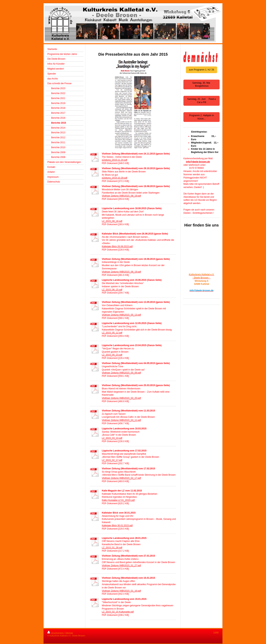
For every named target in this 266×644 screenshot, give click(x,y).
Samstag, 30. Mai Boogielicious (202, 84)
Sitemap (69, 633)
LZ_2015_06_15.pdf (112, 290)
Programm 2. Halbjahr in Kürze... (201, 117)
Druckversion (56, 633)
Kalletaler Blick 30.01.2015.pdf (117, 526)
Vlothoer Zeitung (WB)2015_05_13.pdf (121, 315)
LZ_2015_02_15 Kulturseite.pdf (118, 612)
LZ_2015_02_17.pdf (112, 460)
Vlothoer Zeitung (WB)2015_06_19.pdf (121, 272)
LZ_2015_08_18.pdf (112, 221)
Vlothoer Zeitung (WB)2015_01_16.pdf (121, 591)
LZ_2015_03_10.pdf (112, 438)
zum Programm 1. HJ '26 (201, 70)
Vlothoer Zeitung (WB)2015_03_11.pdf (121, 420)
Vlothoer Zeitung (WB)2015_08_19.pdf (121, 196)
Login (216, 632)
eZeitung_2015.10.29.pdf (114, 178)
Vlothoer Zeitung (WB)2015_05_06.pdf (121, 373)
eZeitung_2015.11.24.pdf (114, 160)
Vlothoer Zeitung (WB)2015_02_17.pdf (121, 478)
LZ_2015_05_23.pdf (112, 355)
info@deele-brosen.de (198, 162)
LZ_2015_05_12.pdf (112, 333)
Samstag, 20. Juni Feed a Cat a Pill (201, 101)
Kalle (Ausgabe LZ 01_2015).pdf (118, 500)
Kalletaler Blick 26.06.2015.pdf (117, 246)
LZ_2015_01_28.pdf (112, 548)
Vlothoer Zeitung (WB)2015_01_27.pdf (121, 566)
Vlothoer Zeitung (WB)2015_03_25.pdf (121, 398)
